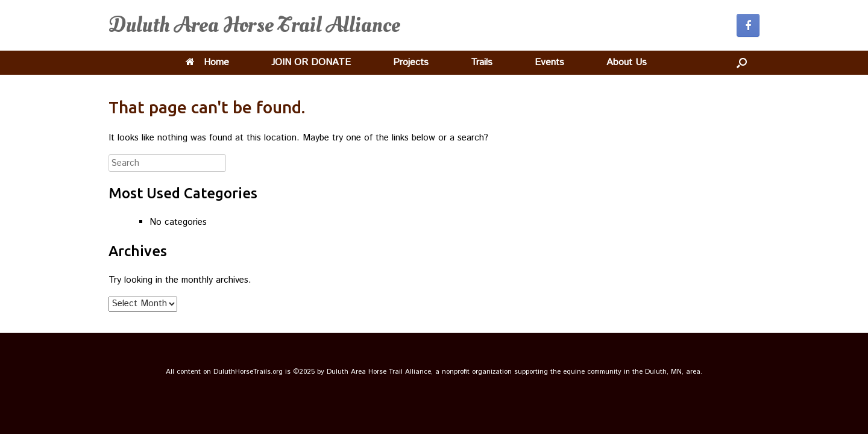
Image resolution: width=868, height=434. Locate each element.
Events (549, 62)
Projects (411, 62)
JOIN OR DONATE (311, 62)
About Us (627, 62)
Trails (482, 62)
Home (207, 62)
